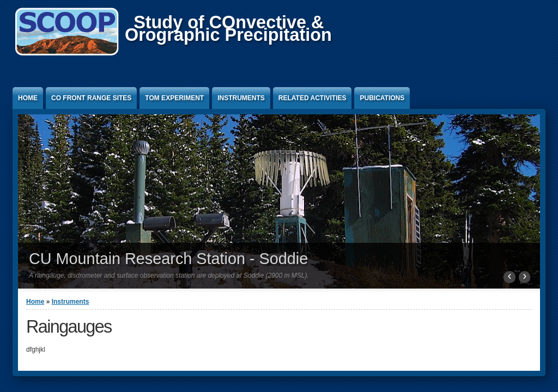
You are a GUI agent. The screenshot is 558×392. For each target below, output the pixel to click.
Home (28, 98)
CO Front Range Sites (91, 98)
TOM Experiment (174, 98)
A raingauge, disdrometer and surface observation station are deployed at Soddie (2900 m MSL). (169, 275)
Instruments (241, 98)
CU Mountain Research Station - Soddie (168, 259)
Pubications (382, 98)
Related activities (313, 98)
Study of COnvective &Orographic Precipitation (228, 29)
